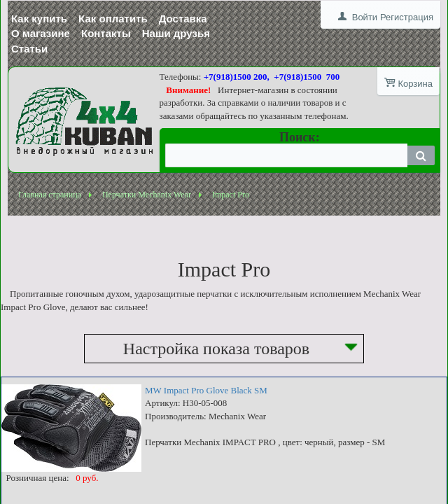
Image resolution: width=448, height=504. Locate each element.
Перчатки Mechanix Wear (147, 195)
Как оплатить (113, 19)
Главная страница (50, 195)
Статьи (29, 49)
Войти (365, 17)
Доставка (183, 19)
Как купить (39, 19)
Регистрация (407, 17)
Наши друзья (176, 33)
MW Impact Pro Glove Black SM (206, 390)
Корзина (415, 84)
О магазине (41, 33)
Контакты (106, 33)
